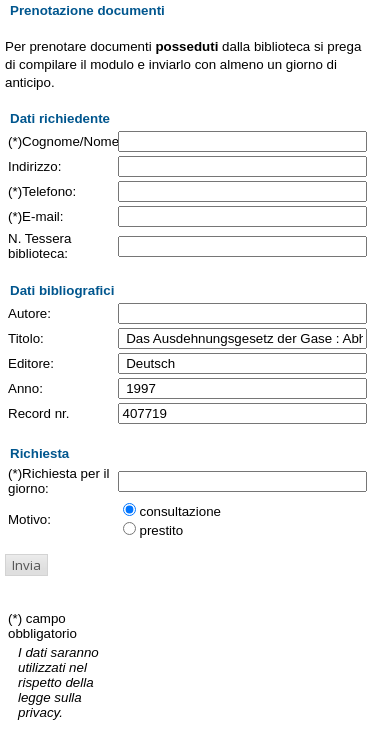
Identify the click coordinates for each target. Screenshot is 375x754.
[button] (26, 565)
